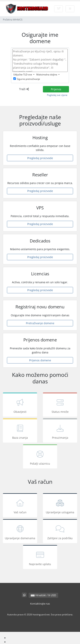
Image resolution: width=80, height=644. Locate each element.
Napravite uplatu (40, 558)
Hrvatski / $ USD (43, 595)
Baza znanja (20, 431)
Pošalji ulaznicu (40, 457)
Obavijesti (20, 405)
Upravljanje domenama (20, 532)
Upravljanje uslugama (60, 506)
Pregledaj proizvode (40, 158)
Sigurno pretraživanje (27, 79)
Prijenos (56, 89)
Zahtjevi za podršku (60, 532)
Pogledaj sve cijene (57, 95)
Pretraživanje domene (40, 323)
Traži (24, 89)
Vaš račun (20, 506)
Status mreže (60, 405)
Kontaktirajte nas (40, 604)
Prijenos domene (40, 360)
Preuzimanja (60, 431)
